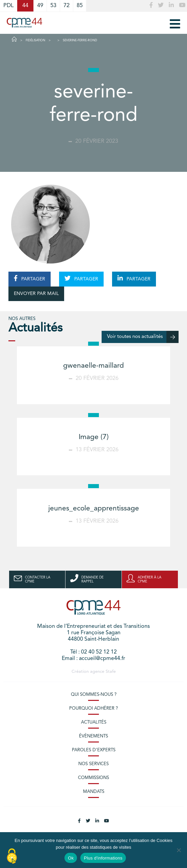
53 (53, 6)
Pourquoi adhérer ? (93, 709)
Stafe (111, 672)
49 (40, 6)
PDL (8, 6)
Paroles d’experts (94, 750)
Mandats (94, 792)
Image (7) (94, 437)
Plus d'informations (103, 858)
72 (66, 6)
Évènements (93, 736)
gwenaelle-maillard (93, 366)
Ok (71, 858)
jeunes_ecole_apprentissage (94, 509)
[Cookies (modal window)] (12, 856)
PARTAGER (30, 278)
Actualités (94, 722)
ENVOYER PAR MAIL (36, 294)
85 (80, 6)
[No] (179, 850)
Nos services (93, 764)
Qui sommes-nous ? (94, 695)
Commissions (93, 778)
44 (25, 6)
